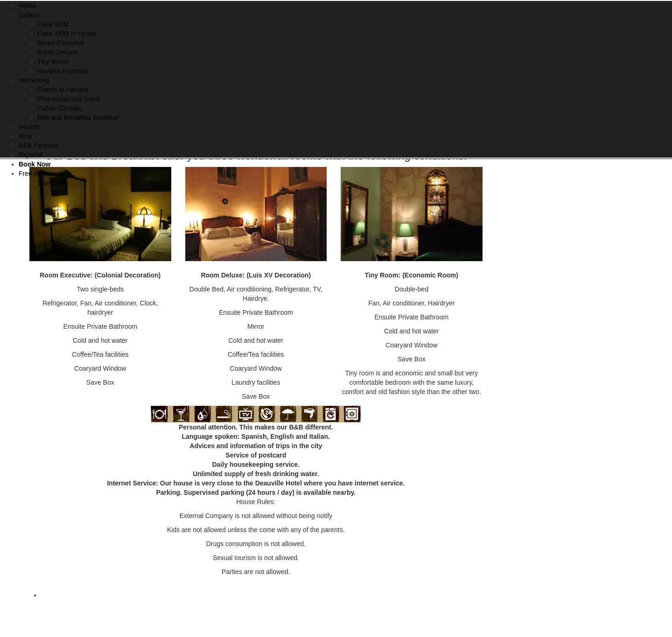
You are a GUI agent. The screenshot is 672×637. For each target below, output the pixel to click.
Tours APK (52, 183)
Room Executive (61, 43)
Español (31, 155)
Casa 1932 (53, 24)
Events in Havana (63, 90)
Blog (25, 136)
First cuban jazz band (68, 99)
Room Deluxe (57, 52)
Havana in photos (63, 71)
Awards (29, 127)
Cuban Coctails (59, 108)
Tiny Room (53, 62)
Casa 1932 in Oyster (67, 34)
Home (27, 6)
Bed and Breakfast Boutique (78, 118)
